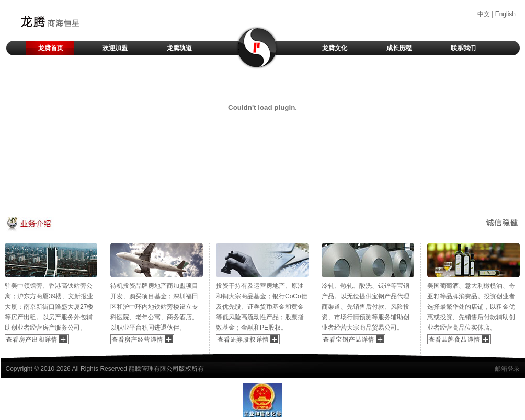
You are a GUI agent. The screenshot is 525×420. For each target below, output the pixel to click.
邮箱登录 (507, 369)
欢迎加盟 (115, 48)
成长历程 (399, 48)
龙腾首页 (51, 48)
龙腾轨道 (179, 48)
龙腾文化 (335, 48)
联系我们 (463, 48)
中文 (484, 14)
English (505, 14)
